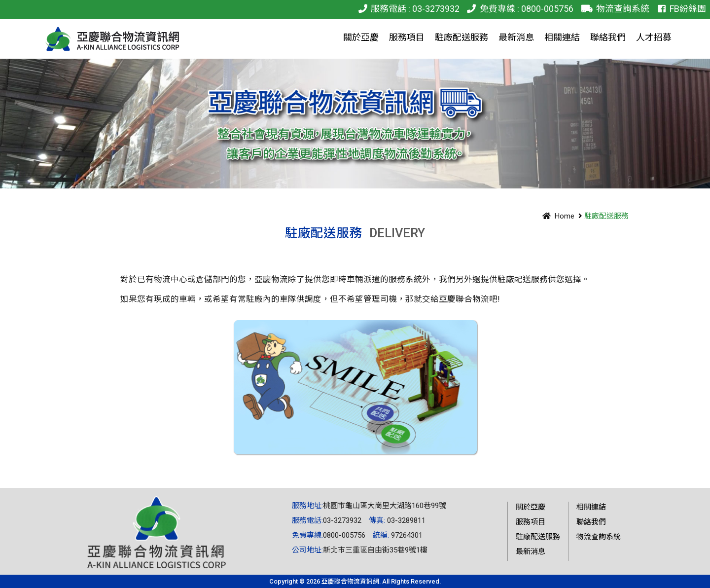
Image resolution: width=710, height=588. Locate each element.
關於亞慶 (531, 507)
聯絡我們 (591, 522)
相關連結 (591, 507)
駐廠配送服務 (538, 537)
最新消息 (531, 551)
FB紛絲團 (680, 9)
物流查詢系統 (613, 9)
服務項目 (531, 522)
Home (557, 216)
